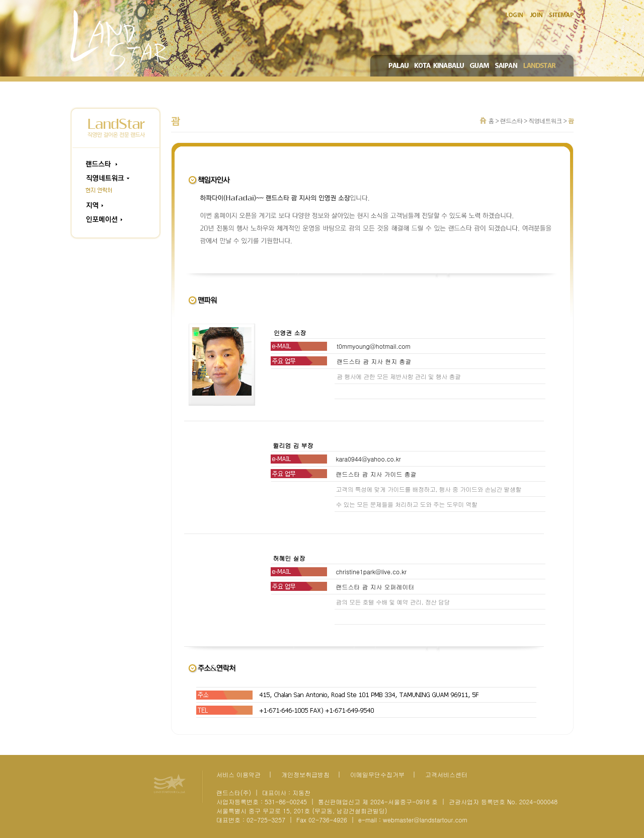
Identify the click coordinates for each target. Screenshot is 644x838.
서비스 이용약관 (238, 774)
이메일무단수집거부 (377, 774)
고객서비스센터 (446, 774)
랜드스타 (511, 121)
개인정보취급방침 (305, 774)
